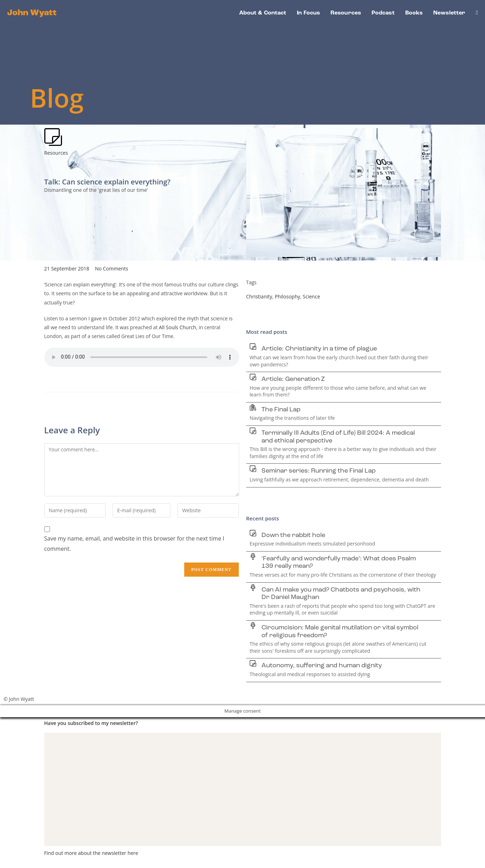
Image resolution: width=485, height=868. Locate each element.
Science (312, 296)
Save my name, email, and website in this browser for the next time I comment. (134, 544)
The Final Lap (281, 410)
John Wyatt (32, 13)
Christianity (259, 296)
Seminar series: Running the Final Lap (318, 471)
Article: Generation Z (293, 379)
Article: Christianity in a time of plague (319, 349)
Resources (56, 153)
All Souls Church (178, 327)
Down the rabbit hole (293, 535)
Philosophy (288, 296)
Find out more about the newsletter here (91, 853)
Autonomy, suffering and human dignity (322, 666)
